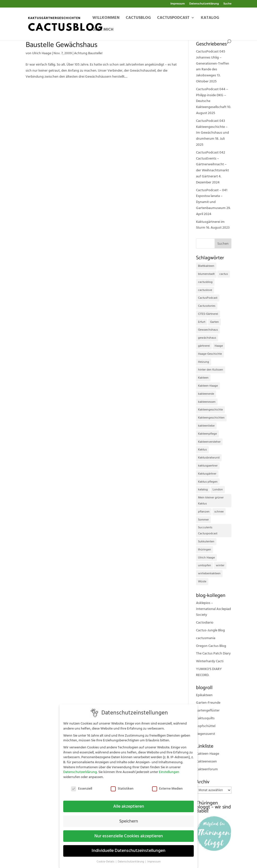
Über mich (103, 30)
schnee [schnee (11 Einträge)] (219, 512)
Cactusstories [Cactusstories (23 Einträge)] (207, 306)
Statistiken (122, 785)
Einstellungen (169, 768)
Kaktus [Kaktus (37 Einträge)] (202, 450)
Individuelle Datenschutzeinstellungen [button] (128, 847)
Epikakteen (204, 695)
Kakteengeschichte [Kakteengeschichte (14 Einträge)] (210, 410)
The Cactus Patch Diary (213, 653)
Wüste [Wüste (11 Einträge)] (202, 581)
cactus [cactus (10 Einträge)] (224, 274)
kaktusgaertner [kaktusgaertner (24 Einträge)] (208, 466)
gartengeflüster (208, 710)
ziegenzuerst (206, 734)
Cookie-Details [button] (106, 858)
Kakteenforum (207, 769)
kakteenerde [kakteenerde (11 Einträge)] (206, 394)
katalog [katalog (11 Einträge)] (203, 490)
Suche (227, 4)
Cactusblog (138, 18)
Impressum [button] (154, 858)
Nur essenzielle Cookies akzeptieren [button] (129, 832)
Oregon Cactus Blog (211, 646)
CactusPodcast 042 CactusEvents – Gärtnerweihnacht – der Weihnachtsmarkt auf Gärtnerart (212, 164)
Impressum (178, 4)
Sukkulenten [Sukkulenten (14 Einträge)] (206, 542)
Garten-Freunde (208, 703)
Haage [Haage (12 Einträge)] (219, 346)
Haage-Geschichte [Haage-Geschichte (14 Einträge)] (210, 354)
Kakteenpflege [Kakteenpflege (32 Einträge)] (207, 434)
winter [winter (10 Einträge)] (220, 565)
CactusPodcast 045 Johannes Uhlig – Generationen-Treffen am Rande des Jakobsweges (213, 63)
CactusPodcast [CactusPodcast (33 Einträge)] (208, 298)
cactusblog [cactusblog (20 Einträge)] (205, 282)
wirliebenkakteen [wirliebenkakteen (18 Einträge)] (209, 573)
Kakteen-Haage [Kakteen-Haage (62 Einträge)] (208, 386)
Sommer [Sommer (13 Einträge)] (203, 520)
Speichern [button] (129, 817)
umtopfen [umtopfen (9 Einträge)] (205, 565)
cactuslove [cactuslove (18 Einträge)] (205, 290)
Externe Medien (167, 785)
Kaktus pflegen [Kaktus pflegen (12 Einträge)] (208, 482)
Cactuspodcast (173, 18)
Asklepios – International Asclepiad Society (213, 609)
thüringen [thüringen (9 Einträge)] (205, 550)
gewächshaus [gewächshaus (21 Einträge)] (207, 338)
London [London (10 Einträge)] (218, 490)
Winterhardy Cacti (210, 661)
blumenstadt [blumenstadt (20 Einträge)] (206, 274)
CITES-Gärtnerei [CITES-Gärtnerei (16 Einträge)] (208, 314)
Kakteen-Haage (208, 754)
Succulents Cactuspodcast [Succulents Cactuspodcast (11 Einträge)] (208, 530)
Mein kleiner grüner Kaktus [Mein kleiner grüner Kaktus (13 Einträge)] (211, 501)
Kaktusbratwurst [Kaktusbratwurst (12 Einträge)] (209, 458)
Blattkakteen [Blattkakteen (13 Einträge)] (206, 266)
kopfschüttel (206, 726)
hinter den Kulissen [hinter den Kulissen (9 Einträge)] (211, 370)
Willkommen (106, 18)
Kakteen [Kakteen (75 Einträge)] (203, 378)
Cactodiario (205, 623)
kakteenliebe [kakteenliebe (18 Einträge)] (206, 426)
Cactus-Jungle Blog (210, 630)
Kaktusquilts (205, 718)
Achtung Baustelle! (88, 53)
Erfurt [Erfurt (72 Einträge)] (202, 322)
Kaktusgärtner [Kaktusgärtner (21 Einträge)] (207, 474)
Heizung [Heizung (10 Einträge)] (204, 362)
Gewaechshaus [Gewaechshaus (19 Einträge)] (208, 330)
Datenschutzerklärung (204, 4)
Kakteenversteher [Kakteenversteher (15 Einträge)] (209, 442)
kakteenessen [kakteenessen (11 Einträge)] (207, 402)
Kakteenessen (206, 761)
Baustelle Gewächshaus (61, 45)
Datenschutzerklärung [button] (131, 858)
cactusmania (206, 638)
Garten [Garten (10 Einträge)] (214, 322)
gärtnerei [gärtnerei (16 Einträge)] (204, 346)
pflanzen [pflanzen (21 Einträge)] (204, 512)
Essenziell (82, 785)
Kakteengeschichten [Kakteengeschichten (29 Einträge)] (211, 418)
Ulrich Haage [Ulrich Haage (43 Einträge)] (206, 558)
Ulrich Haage (42, 53)
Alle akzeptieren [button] (129, 802)
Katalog (210, 18)
